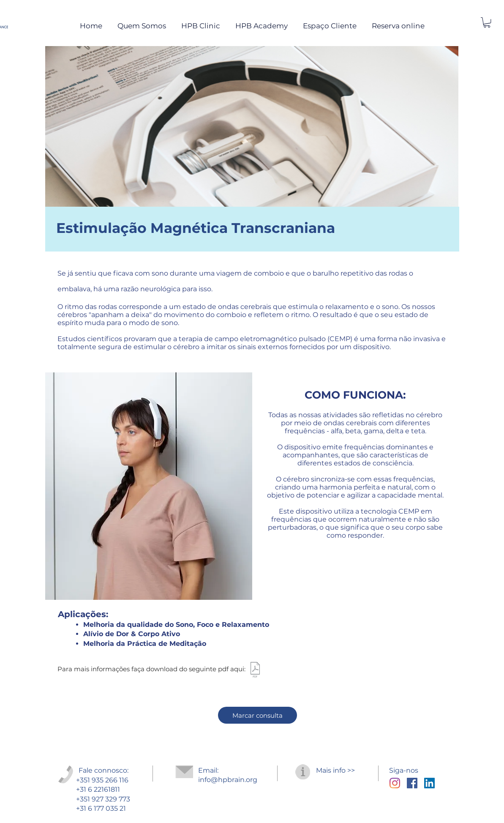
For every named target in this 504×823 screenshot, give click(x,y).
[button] (487, 22)
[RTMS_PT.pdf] (255, 671)
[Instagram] (395, 783)
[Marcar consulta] (257, 715)
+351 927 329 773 (103, 799)
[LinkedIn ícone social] (429, 783)
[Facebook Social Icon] (412, 783)
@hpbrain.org (234, 780)
